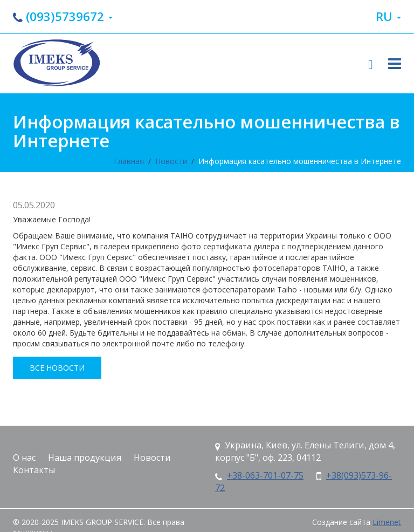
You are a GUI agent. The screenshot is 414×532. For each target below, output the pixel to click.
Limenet (387, 522)
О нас (24, 458)
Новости (171, 161)
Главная (129, 161)
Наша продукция (85, 458)
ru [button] (388, 16)
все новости (57, 368)
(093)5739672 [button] (63, 16)
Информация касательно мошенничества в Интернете (300, 161)
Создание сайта (341, 522)
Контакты (34, 470)
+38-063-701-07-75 (265, 475)
